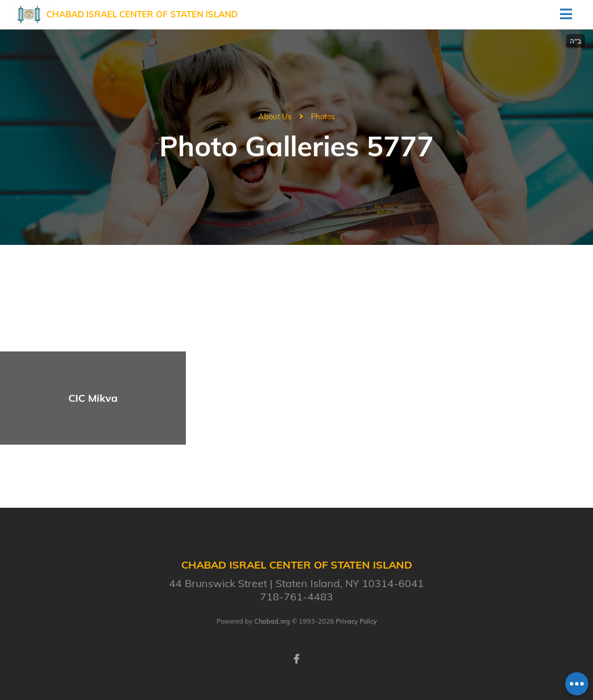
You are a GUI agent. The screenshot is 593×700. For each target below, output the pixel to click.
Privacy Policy (356, 621)
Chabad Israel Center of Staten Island (142, 14)
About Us (275, 116)
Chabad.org (272, 621)
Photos (323, 116)
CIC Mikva (93, 398)
